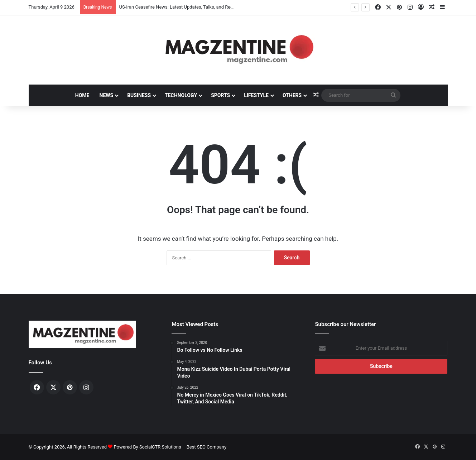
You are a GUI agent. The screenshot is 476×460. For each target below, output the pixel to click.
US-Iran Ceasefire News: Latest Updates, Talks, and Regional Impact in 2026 (197, 7)
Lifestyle (256, 95)
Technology (181, 95)
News (107, 95)
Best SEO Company (206, 447)
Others (292, 95)
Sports (220, 95)
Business (139, 95)
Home (82, 95)
